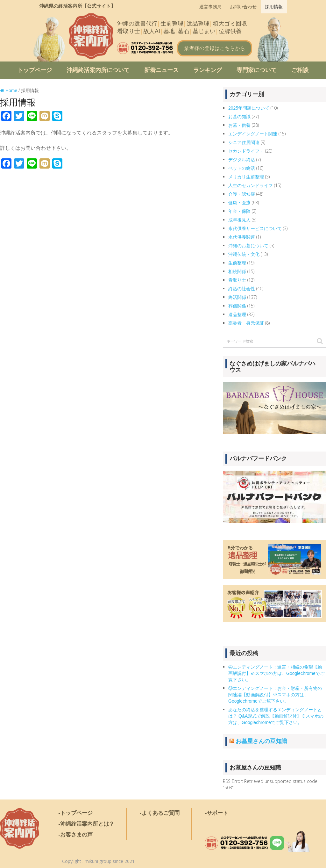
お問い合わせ (243, 7)
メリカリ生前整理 (246, 177)
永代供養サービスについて (255, 228)
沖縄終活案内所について (98, 70)
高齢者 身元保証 (246, 323)
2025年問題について (249, 108)
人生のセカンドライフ (251, 185)
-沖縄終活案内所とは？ (86, 824)
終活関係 (237, 297)
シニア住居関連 (244, 142)
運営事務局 (210, 7)
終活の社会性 (242, 289)
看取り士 (237, 280)
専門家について (257, 70)
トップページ (35, 70)
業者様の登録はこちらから (215, 48)
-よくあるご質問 (160, 813)
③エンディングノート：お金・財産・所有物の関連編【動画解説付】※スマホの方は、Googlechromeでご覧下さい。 (275, 695)
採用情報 (274, 7)
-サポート (217, 813)
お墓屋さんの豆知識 (261, 741)
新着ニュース (161, 70)
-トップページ (75, 813)
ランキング (208, 70)
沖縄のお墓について (248, 246)
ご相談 (300, 70)
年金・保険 (239, 211)
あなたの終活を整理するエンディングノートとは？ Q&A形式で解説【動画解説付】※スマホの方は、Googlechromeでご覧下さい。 (276, 716)
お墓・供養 (239, 125)
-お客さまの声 (75, 835)
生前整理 (237, 263)
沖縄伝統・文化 (244, 254)
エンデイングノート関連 (253, 134)
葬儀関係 (237, 306)
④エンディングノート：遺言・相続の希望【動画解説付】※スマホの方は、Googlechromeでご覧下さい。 (276, 673)
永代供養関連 (242, 237)
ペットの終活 (242, 168)
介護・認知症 (242, 194)
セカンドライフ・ (246, 151)
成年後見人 (239, 220)
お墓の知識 (239, 117)
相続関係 (237, 271)
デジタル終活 (242, 160)
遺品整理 (237, 315)
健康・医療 (239, 203)
